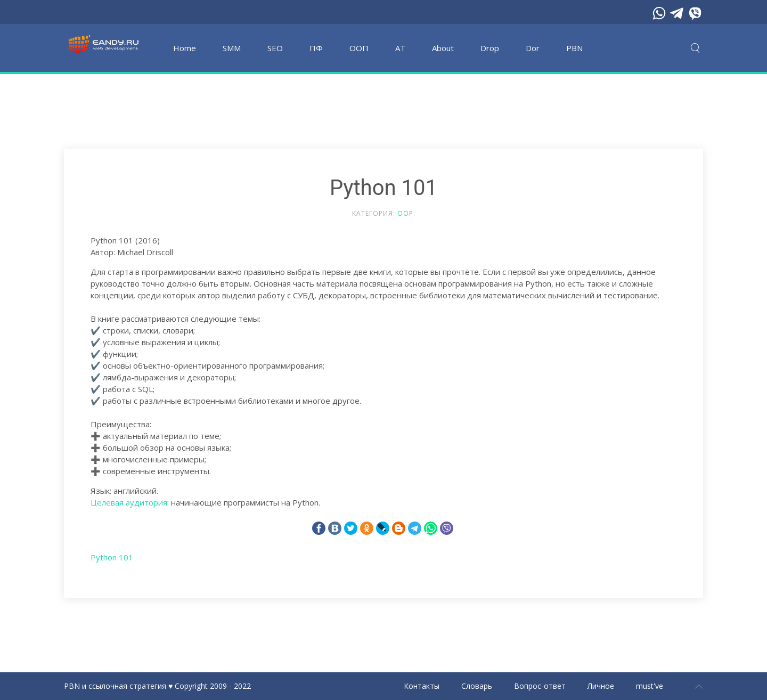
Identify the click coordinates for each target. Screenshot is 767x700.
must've (650, 686)
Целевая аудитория (129, 502)
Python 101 (112, 557)
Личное (601, 686)
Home (185, 48)
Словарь (477, 686)
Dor (533, 48)
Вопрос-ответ (540, 686)
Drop (490, 48)
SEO (275, 48)
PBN (574, 48)
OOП (359, 48)
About (443, 48)
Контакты (422, 686)
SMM (232, 48)
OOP (405, 213)
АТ (400, 48)
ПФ (316, 48)
